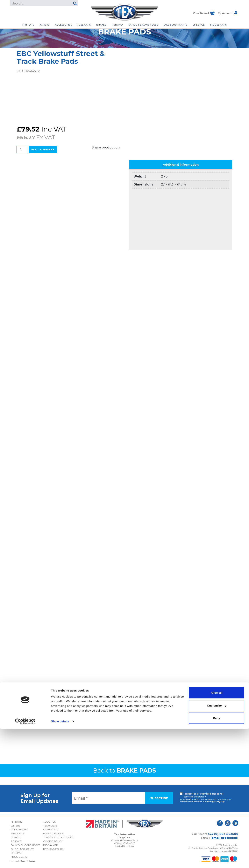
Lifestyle (199, 25)
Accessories (63, 25)
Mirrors (28, 25)
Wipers (44, 25)
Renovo (117, 25)
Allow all (217, 832)
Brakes (101, 25)
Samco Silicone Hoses (143, 25)
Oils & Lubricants (175, 25)
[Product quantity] (22, 150)
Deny (217, 857)
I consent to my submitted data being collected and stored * (203, 795)
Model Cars (218, 25)
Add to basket (43, 149)
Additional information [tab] (181, 165)
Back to (125, 770)
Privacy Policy (213, 802)
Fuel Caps (84, 25)
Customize (217, 844)
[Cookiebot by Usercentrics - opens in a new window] (25, 860)
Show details (60, 860)
